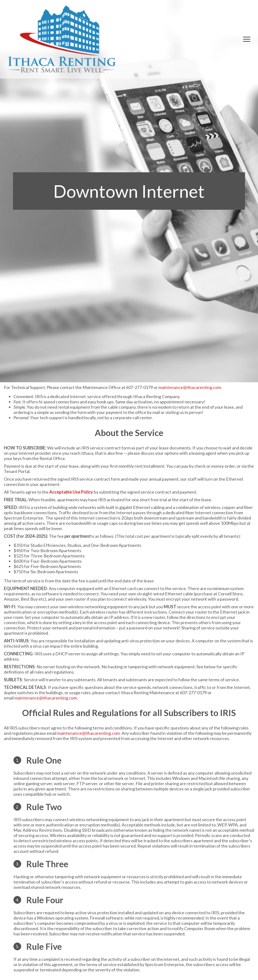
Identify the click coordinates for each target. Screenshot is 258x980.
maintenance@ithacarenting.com (190, 387)
